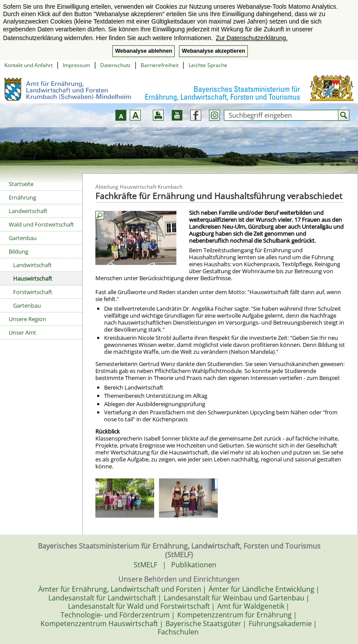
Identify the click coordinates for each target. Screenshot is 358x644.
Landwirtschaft (28, 211)
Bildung (19, 251)
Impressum (76, 65)
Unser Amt (22, 332)
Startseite (21, 184)
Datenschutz (115, 65)
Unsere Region (27, 319)
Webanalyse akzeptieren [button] (213, 51)
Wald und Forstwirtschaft (41, 224)
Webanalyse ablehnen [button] (144, 51)
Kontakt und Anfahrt (29, 65)
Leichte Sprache (208, 65)
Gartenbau (23, 238)
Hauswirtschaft (33, 278)
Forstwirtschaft (33, 292)
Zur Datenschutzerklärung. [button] (252, 38)
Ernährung (22, 197)
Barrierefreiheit (160, 65)
